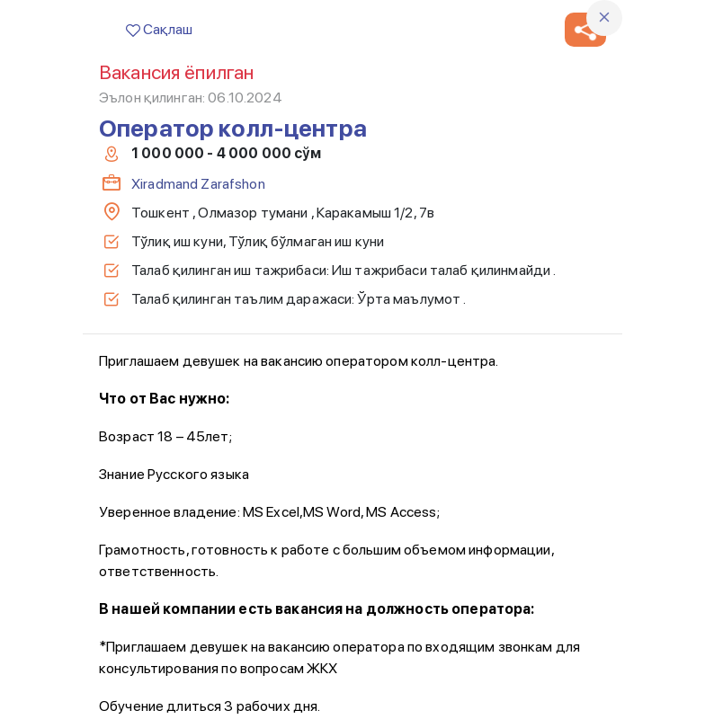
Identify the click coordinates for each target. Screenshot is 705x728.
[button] (585, 30)
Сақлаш (159, 29)
